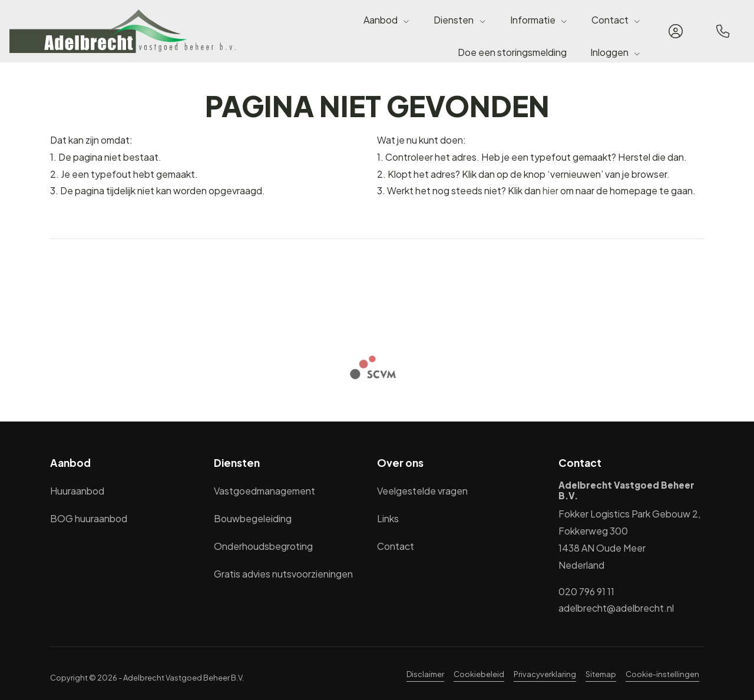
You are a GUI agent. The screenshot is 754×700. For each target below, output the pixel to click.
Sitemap (601, 674)
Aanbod (387, 20)
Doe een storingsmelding (512, 52)
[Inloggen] (676, 31)
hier (550, 190)
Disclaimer (425, 674)
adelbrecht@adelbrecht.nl (616, 608)
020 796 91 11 (586, 591)
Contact (616, 20)
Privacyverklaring (545, 674)
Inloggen (616, 52)
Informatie (539, 20)
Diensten (460, 20)
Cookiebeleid (479, 674)
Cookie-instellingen (662, 674)
